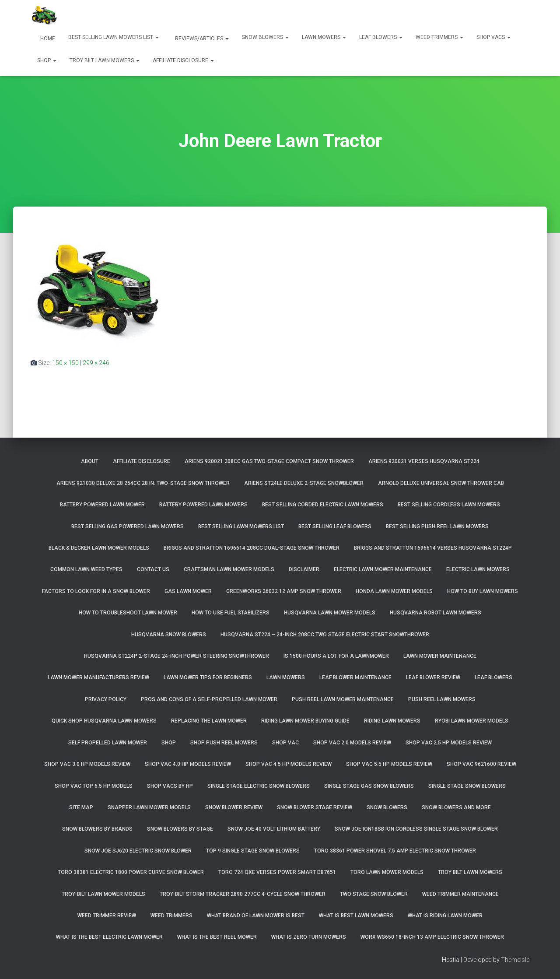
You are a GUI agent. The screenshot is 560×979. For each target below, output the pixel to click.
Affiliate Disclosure (183, 60)
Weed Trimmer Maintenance (460, 894)
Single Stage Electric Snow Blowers (259, 786)
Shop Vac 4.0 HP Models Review (188, 764)
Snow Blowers (265, 37)
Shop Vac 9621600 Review (481, 764)
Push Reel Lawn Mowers (442, 699)
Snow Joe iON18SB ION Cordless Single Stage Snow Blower (416, 829)
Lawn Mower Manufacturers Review (98, 677)
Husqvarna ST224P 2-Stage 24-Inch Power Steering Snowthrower (177, 656)
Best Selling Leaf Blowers (335, 526)
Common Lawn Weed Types (86, 569)
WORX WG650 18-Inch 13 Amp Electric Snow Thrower (432, 937)
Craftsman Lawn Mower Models (229, 569)
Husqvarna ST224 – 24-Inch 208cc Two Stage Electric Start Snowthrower (325, 635)
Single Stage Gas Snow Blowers (369, 786)
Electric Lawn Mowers (478, 569)
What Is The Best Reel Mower (217, 937)
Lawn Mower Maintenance (440, 656)
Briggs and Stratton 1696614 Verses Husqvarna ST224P (433, 548)
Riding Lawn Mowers (392, 721)
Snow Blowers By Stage (180, 829)
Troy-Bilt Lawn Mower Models (103, 894)
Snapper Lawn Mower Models (149, 807)
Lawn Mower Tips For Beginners (208, 677)
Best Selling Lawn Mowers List (114, 37)
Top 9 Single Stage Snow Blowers (253, 851)
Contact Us (153, 569)
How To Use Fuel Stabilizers (231, 613)
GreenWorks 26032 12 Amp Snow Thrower (284, 591)
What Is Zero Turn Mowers (309, 937)
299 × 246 (96, 363)
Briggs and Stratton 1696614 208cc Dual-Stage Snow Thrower (252, 548)
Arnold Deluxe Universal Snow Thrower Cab (441, 483)
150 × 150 (65, 363)
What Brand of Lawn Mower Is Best (256, 916)
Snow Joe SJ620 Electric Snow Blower (138, 851)
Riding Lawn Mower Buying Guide (305, 721)
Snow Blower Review (234, 807)
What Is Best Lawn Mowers (356, 916)
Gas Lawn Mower (188, 591)
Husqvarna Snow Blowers (169, 635)
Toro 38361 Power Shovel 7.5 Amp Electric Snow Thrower (395, 851)
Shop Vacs (493, 37)
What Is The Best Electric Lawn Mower (109, 937)
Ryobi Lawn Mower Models (472, 721)
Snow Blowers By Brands (97, 829)
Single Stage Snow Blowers (467, 786)
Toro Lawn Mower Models (387, 872)
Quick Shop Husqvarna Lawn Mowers (104, 721)
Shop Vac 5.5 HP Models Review (389, 764)
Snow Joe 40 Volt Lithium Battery (274, 829)
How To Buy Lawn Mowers (483, 591)
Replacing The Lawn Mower (209, 721)
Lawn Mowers (324, 37)
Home (47, 39)
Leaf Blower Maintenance (355, 677)
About (90, 461)
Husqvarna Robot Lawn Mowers (436, 613)
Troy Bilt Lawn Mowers (105, 60)
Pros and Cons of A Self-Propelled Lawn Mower (209, 699)
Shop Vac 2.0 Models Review (352, 743)
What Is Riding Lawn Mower (445, 916)
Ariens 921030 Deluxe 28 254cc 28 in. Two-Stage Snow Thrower (143, 483)
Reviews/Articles (201, 39)
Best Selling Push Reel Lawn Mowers (437, 526)
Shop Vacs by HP (170, 786)
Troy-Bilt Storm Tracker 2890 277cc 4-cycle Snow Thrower (243, 894)
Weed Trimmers (439, 37)
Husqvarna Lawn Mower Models (330, 613)
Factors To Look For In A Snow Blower (96, 591)
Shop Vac (285, 743)
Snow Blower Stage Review (315, 807)
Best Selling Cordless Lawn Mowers (449, 505)
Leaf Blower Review (433, 677)
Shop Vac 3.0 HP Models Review (87, 764)
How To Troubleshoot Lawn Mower (128, 613)
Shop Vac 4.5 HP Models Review (289, 764)
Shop (47, 60)
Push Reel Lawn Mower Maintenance (343, 699)
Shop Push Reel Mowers (224, 743)
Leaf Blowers (381, 37)
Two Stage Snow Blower (374, 894)
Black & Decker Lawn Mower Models (99, 548)
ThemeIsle (515, 960)
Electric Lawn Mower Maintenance (383, 569)
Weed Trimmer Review (107, 916)
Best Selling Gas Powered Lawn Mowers (128, 526)
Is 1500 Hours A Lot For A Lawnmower (336, 656)
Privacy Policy (106, 699)
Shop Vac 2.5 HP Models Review (449, 743)
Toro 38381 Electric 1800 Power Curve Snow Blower (131, 872)
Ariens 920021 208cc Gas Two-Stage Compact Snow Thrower (269, 461)
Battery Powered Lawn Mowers (203, 505)
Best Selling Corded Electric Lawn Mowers (323, 505)
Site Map (81, 807)
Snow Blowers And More (456, 807)
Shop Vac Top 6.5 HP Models (94, 786)
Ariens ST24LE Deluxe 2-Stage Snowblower (304, 483)
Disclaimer (304, 569)
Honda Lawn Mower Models (394, 591)
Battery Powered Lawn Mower (102, 505)
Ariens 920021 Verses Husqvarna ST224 (424, 461)
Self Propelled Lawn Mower (108, 743)
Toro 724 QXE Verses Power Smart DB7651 (277, 872)
